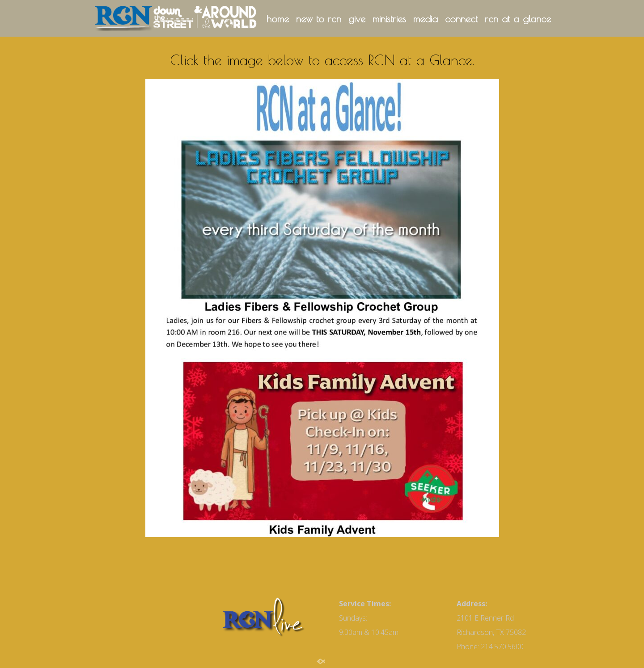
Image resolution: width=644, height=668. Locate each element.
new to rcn (319, 19)
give (357, 19)
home (278, 19)
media (426, 19)
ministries (389, 19)
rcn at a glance (518, 19)
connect (461, 19)
